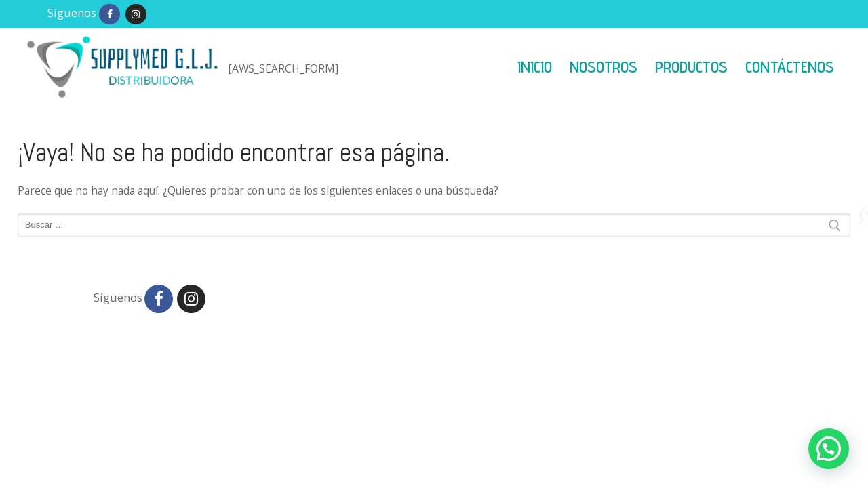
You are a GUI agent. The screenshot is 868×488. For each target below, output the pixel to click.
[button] (829, 449)
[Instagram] (136, 15)
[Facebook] (110, 15)
